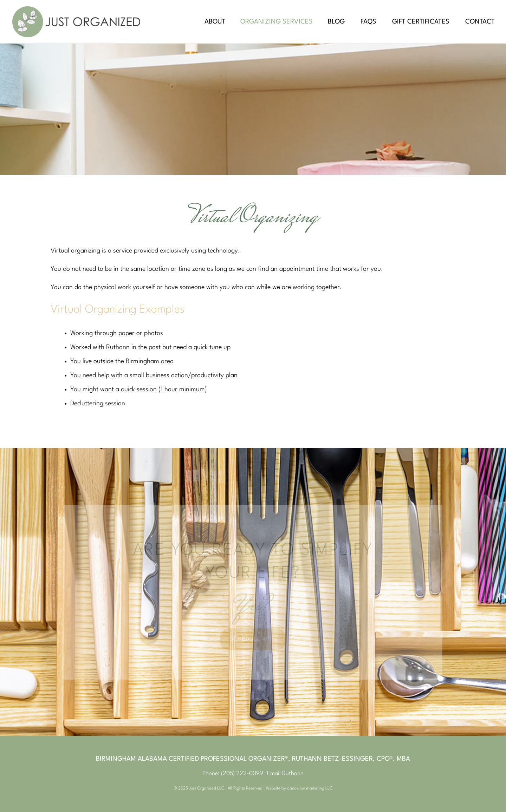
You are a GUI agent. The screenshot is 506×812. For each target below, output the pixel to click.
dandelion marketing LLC (310, 788)
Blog (336, 22)
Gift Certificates (421, 22)
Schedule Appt (253, 638)
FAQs (368, 22)
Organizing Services (277, 22)
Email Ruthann (285, 774)
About (215, 22)
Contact (480, 22)
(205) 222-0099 (242, 774)
